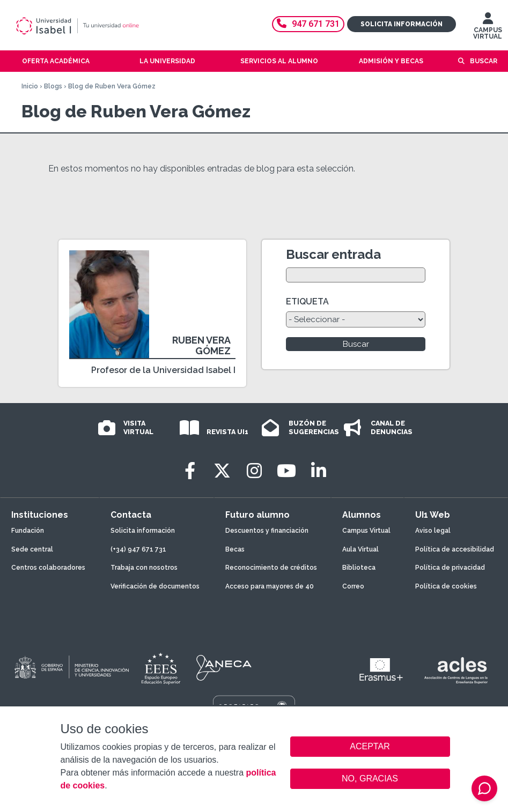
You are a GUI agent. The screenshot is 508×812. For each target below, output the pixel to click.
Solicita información (402, 24)
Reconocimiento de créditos (271, 568)
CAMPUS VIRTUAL (488, 28)
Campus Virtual (366, 531)
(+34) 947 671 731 (138, 549)
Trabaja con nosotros (144, 568)
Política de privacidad (450, 568)
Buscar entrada (333, 254)
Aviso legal (433, 531)
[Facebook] (190, 471)
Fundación (28, 531)
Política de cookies (446, 586)
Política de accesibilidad (455, 549)
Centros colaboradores (48, 568)
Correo (353, 586)
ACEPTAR (370, 747)
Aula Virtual (360, 549)
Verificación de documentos (155, 586)
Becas (235, 549)
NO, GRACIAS (370, 779)
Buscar (484, 61)
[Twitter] (222, 471)
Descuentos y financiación (267, 531)
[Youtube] (286, 471)
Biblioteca (359, 568)
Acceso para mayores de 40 (270, 586)
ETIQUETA (307, 301)
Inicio (30, 86)
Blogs (53, 86)
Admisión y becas (391, 61)
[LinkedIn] (319, 471)
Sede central (32, 549)
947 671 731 (308, 24)
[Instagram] (254, 471)
